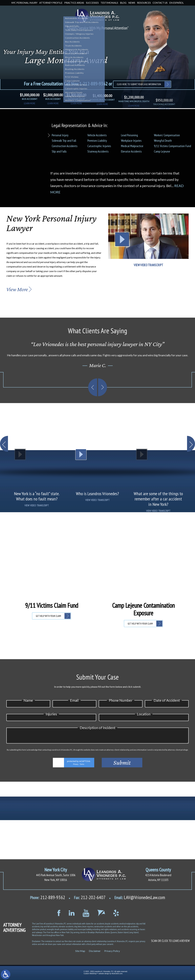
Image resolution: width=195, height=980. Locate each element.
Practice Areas (74, 3)
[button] (4, 504)
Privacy (76, 914)
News (132, 3)
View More (17, 289)
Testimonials (109, 3)
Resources (144, 3)
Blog (123, 3)
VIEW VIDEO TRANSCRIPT (148, 265)
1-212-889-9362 (93, 84)
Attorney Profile (51, 3)
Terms (82, 914)
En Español (177, 3)
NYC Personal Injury (24, 3)
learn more (30, 106)
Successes (92, 3)
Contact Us (160, 3)
